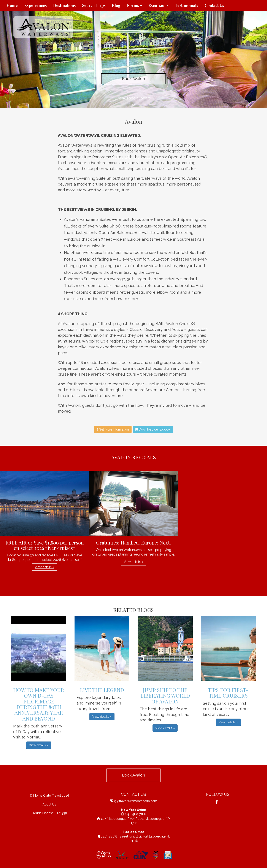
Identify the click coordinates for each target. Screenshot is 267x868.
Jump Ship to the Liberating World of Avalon (165, 696)
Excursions (158, 5)
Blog (116, 5)
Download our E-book (153, 429)
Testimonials (186, 5)
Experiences (35, 5)
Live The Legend (102, 690)
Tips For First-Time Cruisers (228, 693)
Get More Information (113, 429)
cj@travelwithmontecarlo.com (136, 801)
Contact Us (214, 5)
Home (12, 5)
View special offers (133, 102)
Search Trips (94, 5)
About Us (49, 804)
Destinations (64, 5)
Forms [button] (134, 5)
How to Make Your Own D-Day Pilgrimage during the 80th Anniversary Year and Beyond (39, 704)
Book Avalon (133, 79)
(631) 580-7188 (135, 814)
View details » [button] (44, 567)
